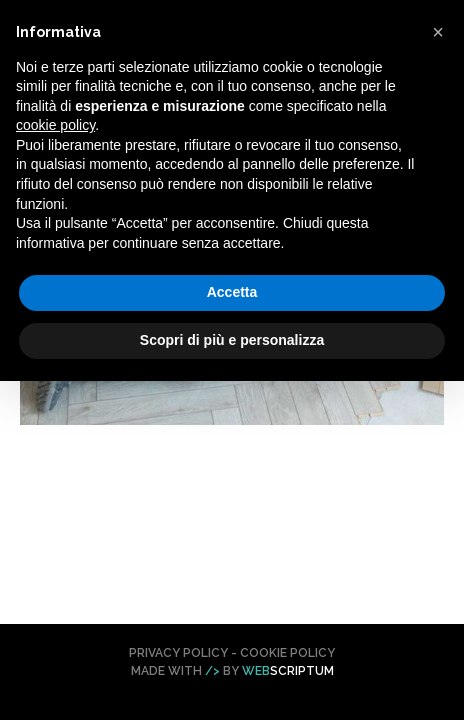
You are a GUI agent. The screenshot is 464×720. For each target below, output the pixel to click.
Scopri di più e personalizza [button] (232, 340)
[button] (438, 32)
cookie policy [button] (55, 125)
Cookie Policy (287, 653)
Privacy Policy (178, 653)
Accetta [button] (232, 292)
